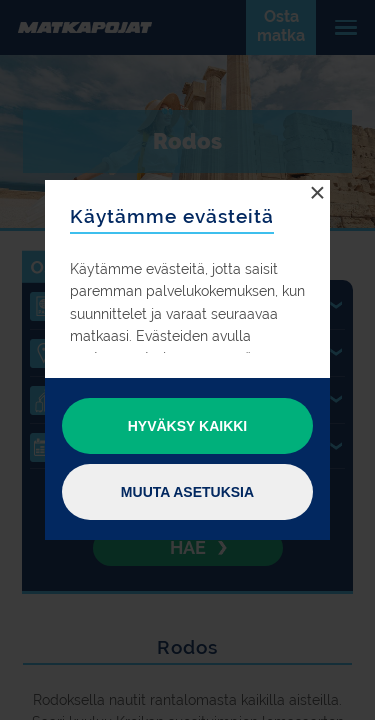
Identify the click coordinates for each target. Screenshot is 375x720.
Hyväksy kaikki (188, 426)
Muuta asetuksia (187, 492)
